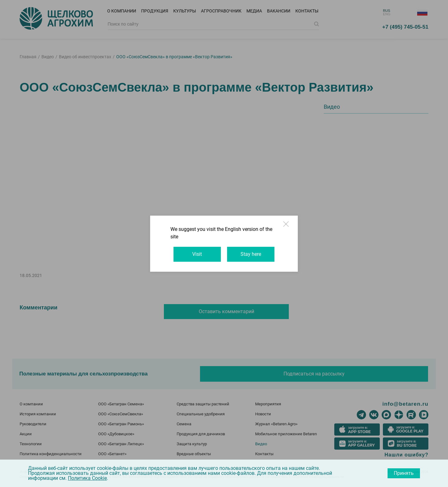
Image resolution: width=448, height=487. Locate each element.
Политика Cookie (87, 478)
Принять (404, 473)
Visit (194, 250)
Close (298, 232)
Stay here (254, 250)
